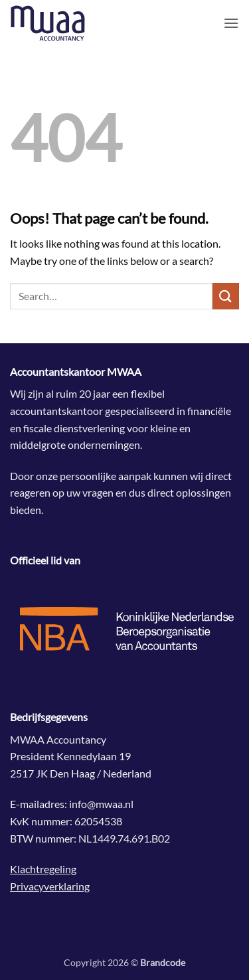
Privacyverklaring (50, 886)
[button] (231, 23)
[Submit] (226, 296)
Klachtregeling (43, 869)
